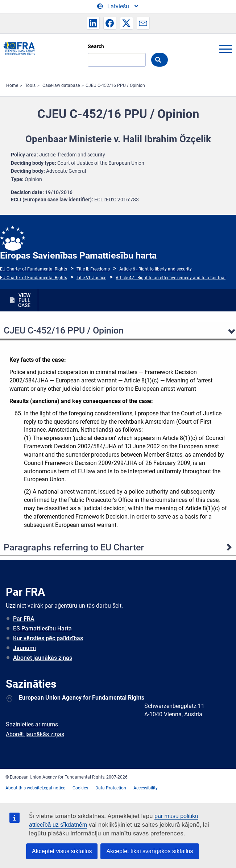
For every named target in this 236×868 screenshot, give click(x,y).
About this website (24, 788)
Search (96, 46)
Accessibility (146, 788)
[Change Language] (118, 7)
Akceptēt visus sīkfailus (62, 851)
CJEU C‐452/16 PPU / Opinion (115, 85)
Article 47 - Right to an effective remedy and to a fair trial (171, 278)
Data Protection (111, 788)
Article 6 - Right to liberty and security (156, 269)
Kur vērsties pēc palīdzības (48, 638)
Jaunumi (24, 648)
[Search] (117, 60)
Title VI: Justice (91, 278)
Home (12, 85)
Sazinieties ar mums (32, 724)
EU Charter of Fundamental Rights (34, 269)
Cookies (80, 788)
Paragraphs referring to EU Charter (74, 547)
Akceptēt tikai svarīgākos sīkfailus (150, 851)
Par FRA (24, 619)
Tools (30, 85)
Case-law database (61, 85)
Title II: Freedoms (93, 269)
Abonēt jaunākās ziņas (43, 658)
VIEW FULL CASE (24, 300)
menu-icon (225, 49)
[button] (93, 23)
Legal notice (53, 788)
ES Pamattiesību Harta (42, 628)
